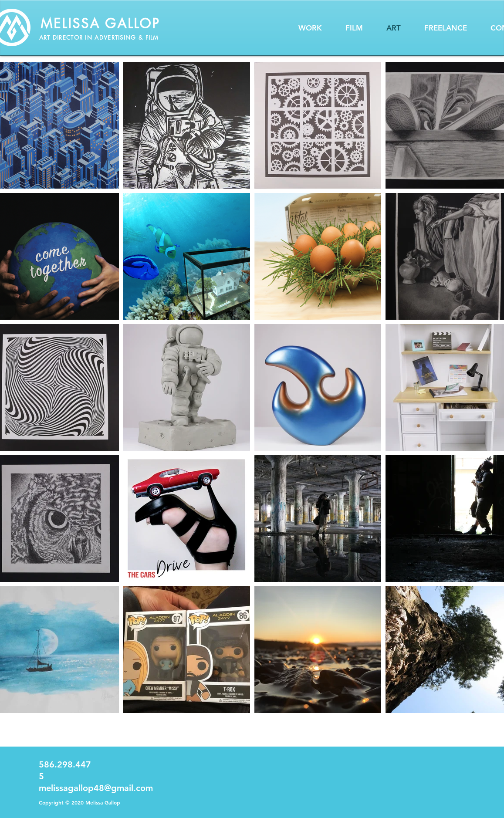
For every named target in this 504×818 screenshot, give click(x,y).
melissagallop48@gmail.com (96, 788)
